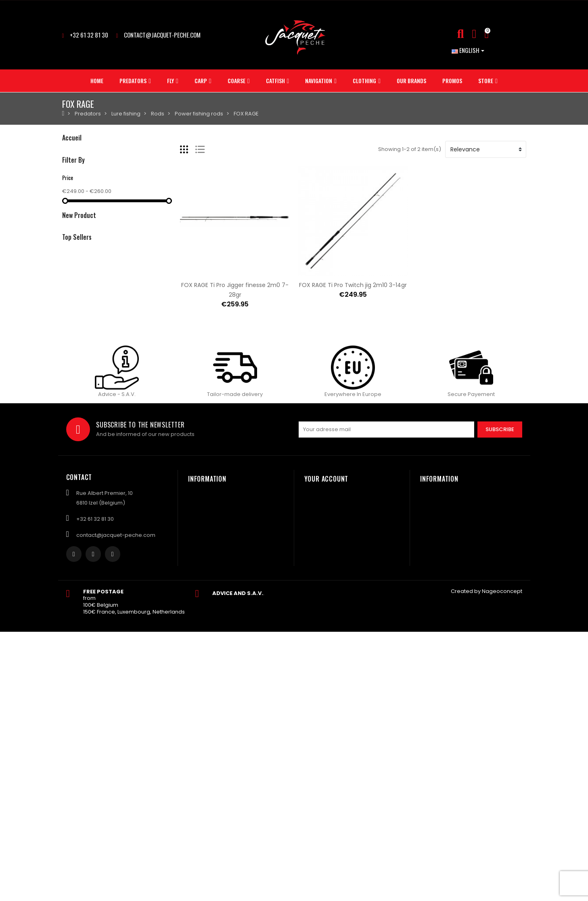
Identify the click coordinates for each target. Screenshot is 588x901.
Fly (65, 167)
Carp (69, 181)
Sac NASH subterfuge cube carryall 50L (155, 385)
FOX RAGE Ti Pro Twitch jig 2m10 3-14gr (353, 285)
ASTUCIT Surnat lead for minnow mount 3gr (162, 571)
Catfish (71, 208)
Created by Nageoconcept (487, 860)
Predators (75, 153)
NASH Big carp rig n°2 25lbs (137, 336)
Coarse (72, 194)
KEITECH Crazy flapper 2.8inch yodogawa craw (165, 433)
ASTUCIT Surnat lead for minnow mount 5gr (162, 495)
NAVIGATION (78, 222)
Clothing (73, 236)
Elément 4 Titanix (125, 533)
